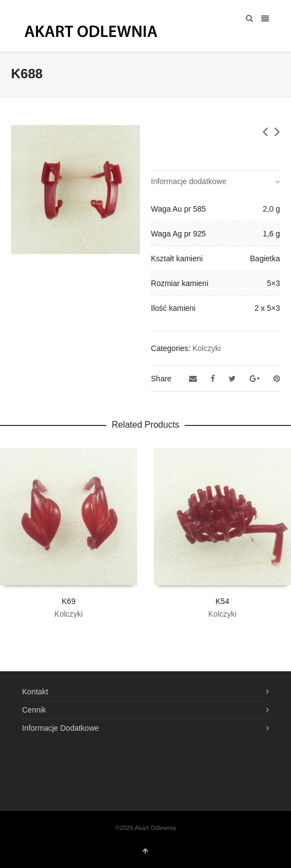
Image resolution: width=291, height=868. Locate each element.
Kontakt (35, 692)
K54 (222, 601)
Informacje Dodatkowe (60, 728)
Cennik (34, 710)
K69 (69, 601)
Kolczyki (206, 348)
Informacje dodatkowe (189, 181)
